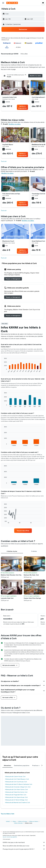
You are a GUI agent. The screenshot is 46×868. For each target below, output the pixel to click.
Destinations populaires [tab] (22, 766)
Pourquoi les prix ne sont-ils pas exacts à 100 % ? (24, 849)
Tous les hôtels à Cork (8, 814)
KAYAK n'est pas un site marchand (24, 842)
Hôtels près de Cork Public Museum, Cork (17, 779)
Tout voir (4, 161)
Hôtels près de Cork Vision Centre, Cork (16, 789)
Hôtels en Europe (22, 821)
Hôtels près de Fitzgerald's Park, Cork (16, 795)
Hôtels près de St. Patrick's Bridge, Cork (16, 800)
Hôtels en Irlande (33, 821)
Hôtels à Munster (18, 823)
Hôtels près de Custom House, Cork (15, 776)
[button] (3, 3)
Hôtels (14, 821)
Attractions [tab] (7, 766)
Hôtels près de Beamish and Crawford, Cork (18, 802)
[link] (22, 107)
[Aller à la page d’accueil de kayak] (12, 3)
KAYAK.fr (8, 821)
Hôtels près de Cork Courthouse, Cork (16, 782)
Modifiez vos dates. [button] (15, 124)
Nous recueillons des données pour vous (24, 846)
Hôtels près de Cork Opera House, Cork (16, 797)
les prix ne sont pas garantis (10, 837)
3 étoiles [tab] (34, 551)
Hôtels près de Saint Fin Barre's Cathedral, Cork (19, 784)
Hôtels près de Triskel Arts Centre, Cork (16, 792)
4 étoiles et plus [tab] (12, 551)
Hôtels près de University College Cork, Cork (18, 787)
